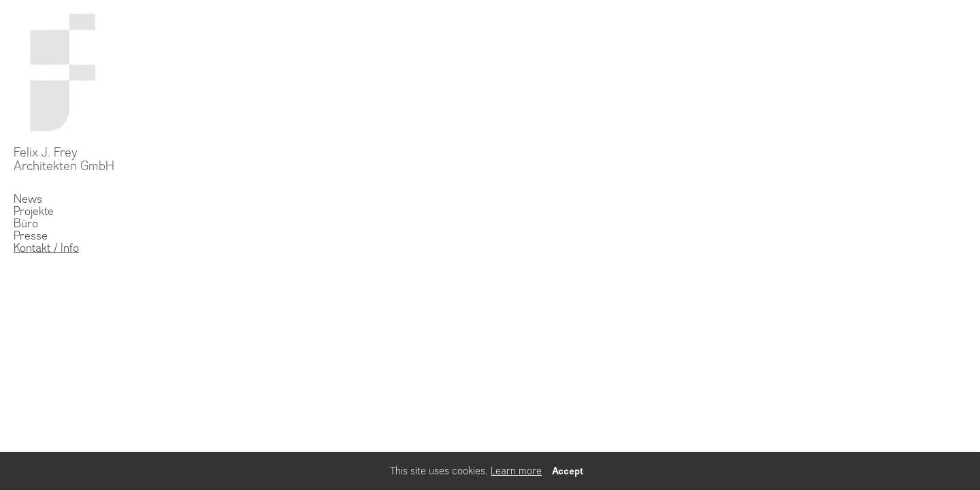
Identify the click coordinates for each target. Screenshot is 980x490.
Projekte (34, 211)
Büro (26, 223)
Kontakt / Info (46, 248)
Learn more (516, 471)
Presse (31, 235)
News (28, 199)
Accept (568, 471)
